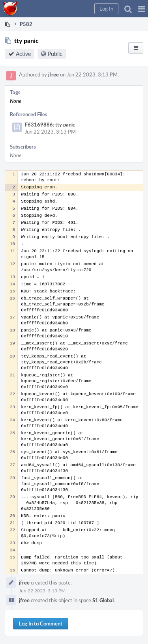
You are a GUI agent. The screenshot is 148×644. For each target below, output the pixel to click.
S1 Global (103, 600)
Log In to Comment (41, 624)
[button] (141, 9)
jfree (53, 74)
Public (55, 54)
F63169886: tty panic (50, 125)
